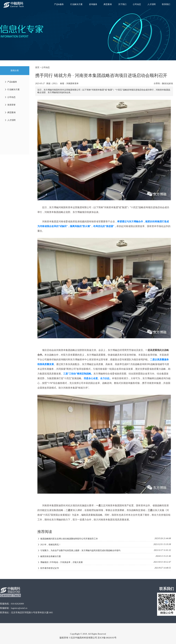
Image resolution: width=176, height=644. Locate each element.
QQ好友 (170, 83)
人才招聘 (152, 4)
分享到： (158, 83)
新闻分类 (15, 71)
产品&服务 (59, 4)
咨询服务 (93, 4)
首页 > (38, 67)
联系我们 (166, 4)
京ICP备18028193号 (107, 638)
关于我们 (122, 4)
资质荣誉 (10, 105)
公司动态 (137, 4)
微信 (164, 83)
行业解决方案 (76, 4)
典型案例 (108, 4)
